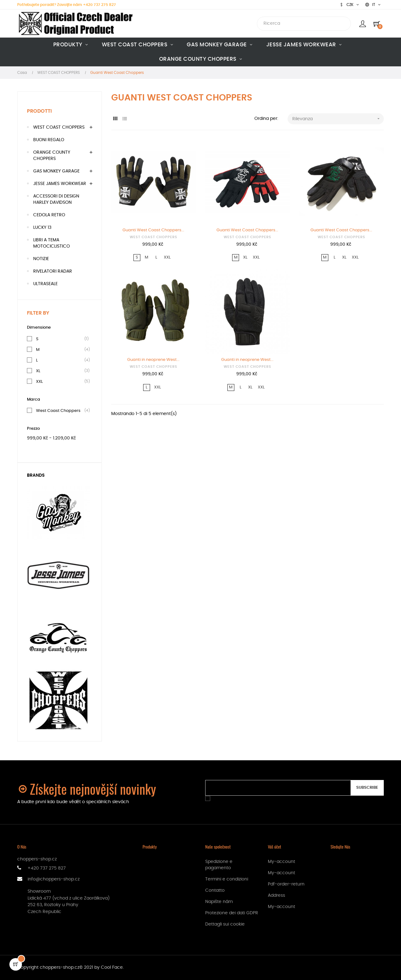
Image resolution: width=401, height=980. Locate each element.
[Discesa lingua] (373, 5)
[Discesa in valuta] (349, 5)
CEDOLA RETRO (49, 215)
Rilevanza (338, 119)
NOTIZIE (41, 259)
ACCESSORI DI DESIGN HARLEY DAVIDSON (56, 199)
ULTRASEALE (45, 284)
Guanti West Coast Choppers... (153, 230)
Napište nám (219, 902)
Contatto (215, 890)
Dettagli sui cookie (225, 924)
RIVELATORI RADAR (53, 271)
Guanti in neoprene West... (153, 360)
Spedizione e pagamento (219, 865)
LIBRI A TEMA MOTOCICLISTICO (52, 243)
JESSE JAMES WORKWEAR (60, 184)
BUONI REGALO (49, 140)
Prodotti (39, 111)
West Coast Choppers (58, 411)
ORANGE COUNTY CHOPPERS (52, 156)
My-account (281, 862)
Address (276, 895)
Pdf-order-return (286, 884)
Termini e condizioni (227, 879)
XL (38, 371)
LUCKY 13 (42, 228)
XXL (39, 382)
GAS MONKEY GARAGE (56, 171)
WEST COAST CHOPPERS (59, 127)
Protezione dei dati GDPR (232, 913)
